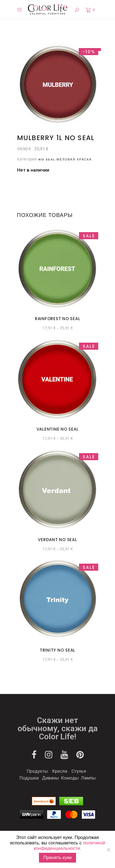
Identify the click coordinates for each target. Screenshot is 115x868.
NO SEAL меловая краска (65, 159)
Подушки (29, 778)
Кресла (60, 771)
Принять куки (57, 858)
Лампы (88, 778)
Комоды (70, 778)
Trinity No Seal (57, 650)
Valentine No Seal (58, 429)
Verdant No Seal (57, 540)
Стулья (79, 771)
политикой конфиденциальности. (69, 846)
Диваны (50, 778)
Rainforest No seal (58, 319)
